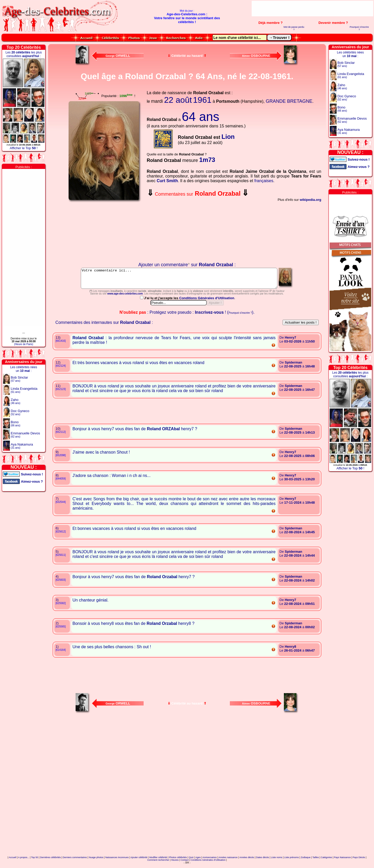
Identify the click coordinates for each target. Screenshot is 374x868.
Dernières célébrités (50, 861)
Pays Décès (359, 861)
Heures (175, 864)
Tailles (316, 861)
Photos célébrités (178, 861)
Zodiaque (306, 861)
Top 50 (35, 861)
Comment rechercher (158, 864)
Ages (198, 861)
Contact (185, 864)
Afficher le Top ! (24, 148)
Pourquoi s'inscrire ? (359, 28)
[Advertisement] (312, 9)
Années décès (247, 861)
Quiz (191, 861)
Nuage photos (96, 861)
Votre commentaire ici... (179, 280)
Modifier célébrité (158, 861)
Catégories (326, 861)
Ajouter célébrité (139, 861)
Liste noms (277, 861)
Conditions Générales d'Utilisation (207, 302)
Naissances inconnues (117, 861)
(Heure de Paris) (24, 344)
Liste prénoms (292, 861)
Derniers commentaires (75, 861)
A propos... (24, 861)
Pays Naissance (342, 861)
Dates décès (263, 861)
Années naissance (228, 861)
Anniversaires (210, 861)
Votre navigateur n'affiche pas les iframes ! (105, 232)
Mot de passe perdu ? (294, 28)
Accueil (13, 861)
